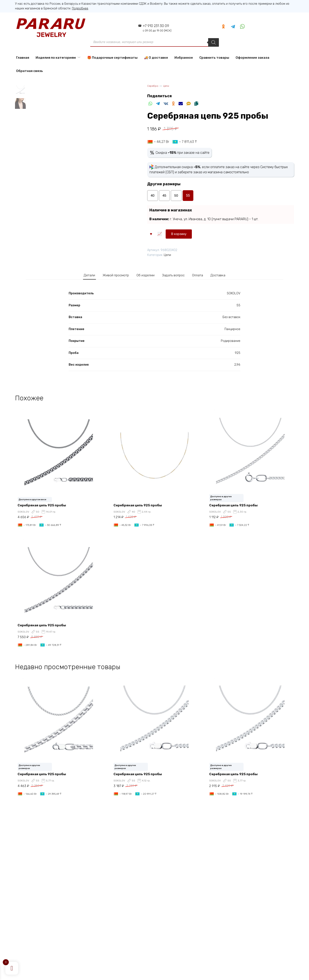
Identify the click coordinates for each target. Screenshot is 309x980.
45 (164, 196)
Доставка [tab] (226, 275)
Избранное (184, 58)
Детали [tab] (82, 275)
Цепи (168, 86)
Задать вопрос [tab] (177, 275)
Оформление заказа (252, 58)
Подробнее (80, 8)
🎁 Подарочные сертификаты (112, 58)
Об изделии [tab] (145, 275)
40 (153, 196)
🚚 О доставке (156, 58)
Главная (23, 58)
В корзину (161, 233)
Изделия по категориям (56, 58)
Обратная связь (30, 71)
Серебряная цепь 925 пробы (44, 506)
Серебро (153, 86)
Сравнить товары (214, 58)
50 (176, 196)
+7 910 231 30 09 (156, 28)
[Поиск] (214, 42)
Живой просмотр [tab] (112, 275)
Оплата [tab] (203, 275)
